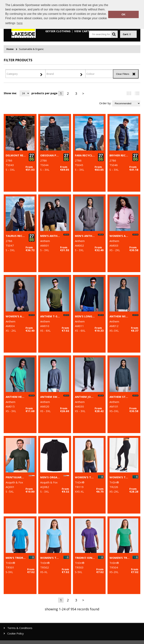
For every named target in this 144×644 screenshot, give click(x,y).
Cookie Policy (16, 633)
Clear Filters (123, 74)
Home (10, 49)
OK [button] (124, 14)
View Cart (82, 31)
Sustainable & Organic (31, 49)
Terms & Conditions (20, 628)
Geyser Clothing (58, 31)
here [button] (20, 23)
